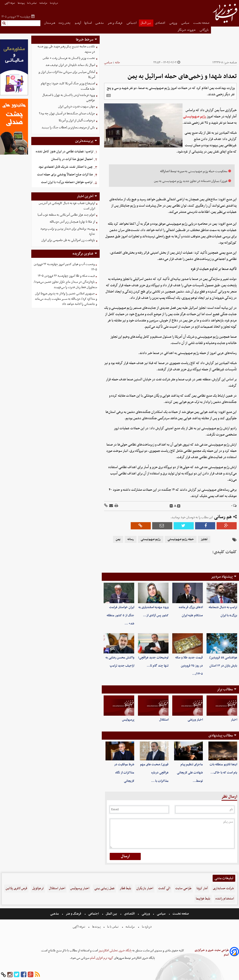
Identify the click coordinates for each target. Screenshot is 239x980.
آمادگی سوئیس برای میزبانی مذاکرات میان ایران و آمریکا (67, 75)
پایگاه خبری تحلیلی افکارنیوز (115, 951)
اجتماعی (132, 23)
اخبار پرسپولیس (80, 888)
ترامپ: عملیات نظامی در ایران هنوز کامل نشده (65, 151)
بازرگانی (204, 30)
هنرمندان (50, 23)
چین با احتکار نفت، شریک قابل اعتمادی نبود (66, 167)
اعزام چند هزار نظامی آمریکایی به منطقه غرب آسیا (66, 215)
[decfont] (171, 506)
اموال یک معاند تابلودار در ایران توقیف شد (70, 65)
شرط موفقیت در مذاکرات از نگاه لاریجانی (124, 773)
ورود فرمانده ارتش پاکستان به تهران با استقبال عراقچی (69, 98)
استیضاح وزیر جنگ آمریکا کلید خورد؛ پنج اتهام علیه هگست (68, 86)
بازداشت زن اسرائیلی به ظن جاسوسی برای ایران (68, 240)
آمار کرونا (202, 888)
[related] (109, 95)
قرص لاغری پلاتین (16, 888)
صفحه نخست (201, 23)
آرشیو (78, 23)
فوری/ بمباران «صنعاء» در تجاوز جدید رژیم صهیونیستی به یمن (191, 181)
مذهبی (100, 23)
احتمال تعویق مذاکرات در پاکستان (72, 159)
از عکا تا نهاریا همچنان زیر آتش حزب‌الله (72, 222)
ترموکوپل (38, 888)
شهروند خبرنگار (187, 30)
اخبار (234, 720)
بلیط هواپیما (203, 899)
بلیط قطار (125, 888)
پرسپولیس (128, 720)
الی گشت (164, 888)
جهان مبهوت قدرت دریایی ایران (77, 107)
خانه (118, 63)
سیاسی (185, 23)
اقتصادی (160, 23)
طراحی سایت (183, 888)
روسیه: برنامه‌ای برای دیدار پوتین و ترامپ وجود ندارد (68, 231)
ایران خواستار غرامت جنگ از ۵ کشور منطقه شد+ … (120, 615)
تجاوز (204, 539)
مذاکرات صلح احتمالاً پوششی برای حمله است (65, 175)
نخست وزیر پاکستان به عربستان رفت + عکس (69, 58)
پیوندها (21, 3)
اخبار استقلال (57, 888)
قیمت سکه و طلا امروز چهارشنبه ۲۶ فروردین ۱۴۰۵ (66, 276)
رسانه (131, 539)
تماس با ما (32, 3)
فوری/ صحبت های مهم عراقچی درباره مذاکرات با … (154, 773)
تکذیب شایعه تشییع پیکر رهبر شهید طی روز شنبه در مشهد (66, 49)
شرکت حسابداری (223, 888)
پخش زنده (65, 23)
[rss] (37, 975)
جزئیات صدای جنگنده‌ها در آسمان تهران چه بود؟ (67, 114)
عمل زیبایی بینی (104, 888)
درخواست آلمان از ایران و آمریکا (77, 121)
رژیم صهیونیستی (195, 116)
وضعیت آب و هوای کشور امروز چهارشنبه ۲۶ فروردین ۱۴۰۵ (65, 267)
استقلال (164, 720)
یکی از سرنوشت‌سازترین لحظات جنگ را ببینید (68, 128)
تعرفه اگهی (10, 3)
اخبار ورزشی (195, 720)
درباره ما (54, 3)
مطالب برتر (225, 689)
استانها (88, 23)
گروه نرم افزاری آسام (101, 958)
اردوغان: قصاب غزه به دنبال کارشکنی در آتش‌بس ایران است (67, 206)
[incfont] (179, 506)
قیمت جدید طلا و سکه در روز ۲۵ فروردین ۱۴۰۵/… (189, 666)
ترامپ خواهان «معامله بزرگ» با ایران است (67, 182)
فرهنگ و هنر (115, 23)
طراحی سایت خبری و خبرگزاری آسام (212, 953)
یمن (118, 539)
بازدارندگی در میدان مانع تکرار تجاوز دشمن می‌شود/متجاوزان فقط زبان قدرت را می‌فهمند (65, 285)
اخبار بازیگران (145, 888)
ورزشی (174, 23)
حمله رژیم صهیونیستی (181, 539)
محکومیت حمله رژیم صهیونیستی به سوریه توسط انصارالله (194, 171)
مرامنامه (44, 3)
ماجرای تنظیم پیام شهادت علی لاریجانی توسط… (190, 773)
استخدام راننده (225, 899)
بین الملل (146, 23)
